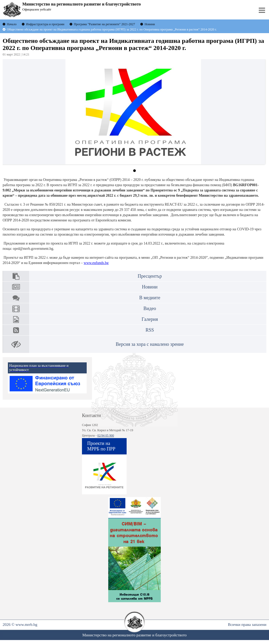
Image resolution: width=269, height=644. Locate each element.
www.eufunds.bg (96, 263)
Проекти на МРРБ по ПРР (101, 446)
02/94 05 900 (106, 435)
